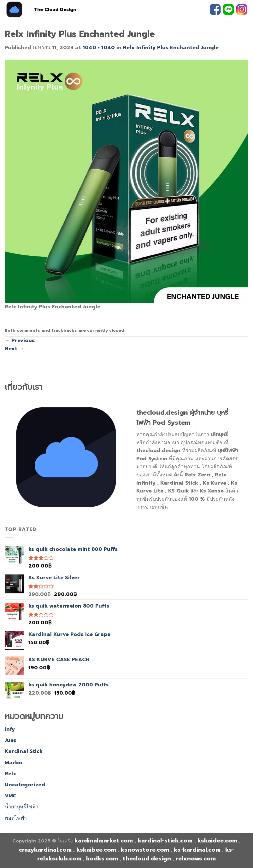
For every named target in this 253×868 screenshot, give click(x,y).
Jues (11, 740)
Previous (20, 341)
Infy (10, 729)
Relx (11, 774)
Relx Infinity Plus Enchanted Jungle (171, 48)
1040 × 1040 (99, 48)
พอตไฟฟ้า (16, 818)
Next (14, 349)
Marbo (13, 763)
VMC (11, 796)
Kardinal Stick (24, 751)
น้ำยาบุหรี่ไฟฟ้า (22, 807)
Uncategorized (25, 785)
